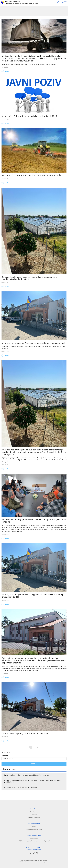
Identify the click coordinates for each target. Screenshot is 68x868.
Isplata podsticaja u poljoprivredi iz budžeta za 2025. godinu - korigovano (27, 775)
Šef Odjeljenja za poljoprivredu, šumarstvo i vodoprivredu (34, 841)
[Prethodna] (27, 747)
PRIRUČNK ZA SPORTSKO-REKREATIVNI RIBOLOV (21, 787)
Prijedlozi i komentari (34, 818)
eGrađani (34, 815)
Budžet (34, 827)
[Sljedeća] (41, 747)
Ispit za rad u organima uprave (34, 829)
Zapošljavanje (34, 812)
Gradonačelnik (34, 838)
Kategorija (5, 756)
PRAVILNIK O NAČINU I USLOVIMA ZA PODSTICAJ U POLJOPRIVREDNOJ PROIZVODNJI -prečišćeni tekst (33, 781)
